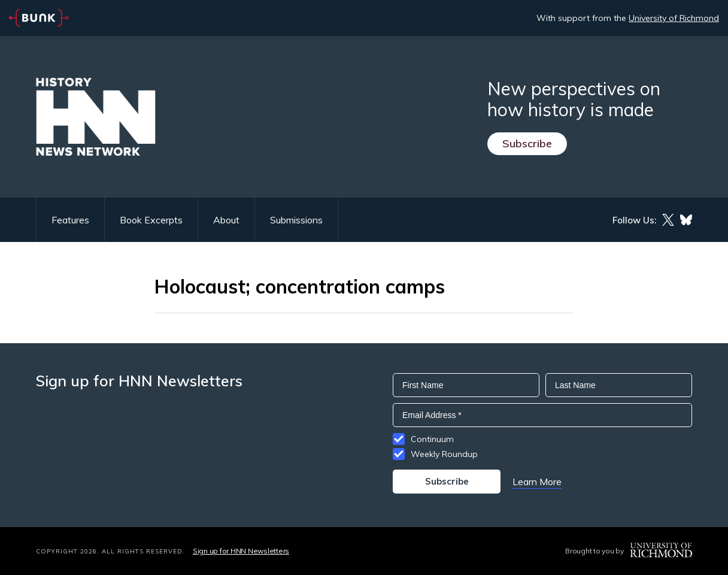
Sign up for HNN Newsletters (241, 551)
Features (70, 220)
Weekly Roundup (444, 454)
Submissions (296, 220)
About (226, 220)
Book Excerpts (151, 220)
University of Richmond (674, 18)
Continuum (432, 439)
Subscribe (527, 143)
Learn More (537, 482)
